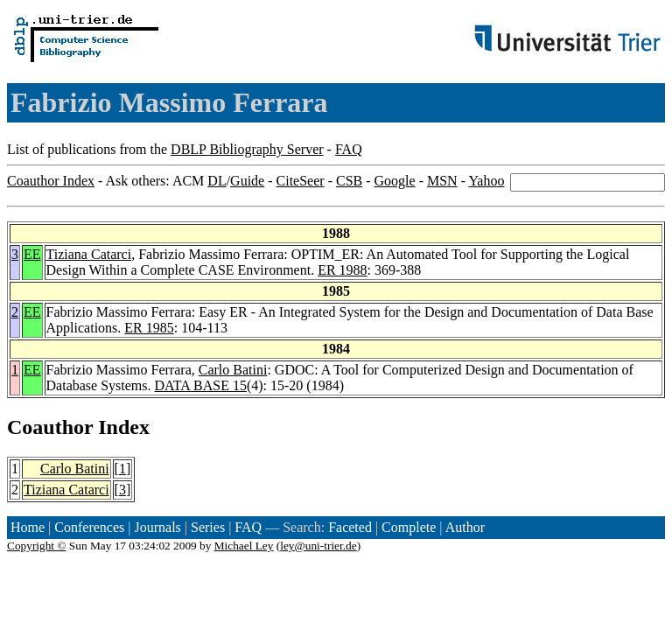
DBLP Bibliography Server (247, 149)
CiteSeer (301, 181)
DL (217, 181)
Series (208, 527)
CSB (349, 181)
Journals (157, 527)
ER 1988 (342, 270)
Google (395, 181)
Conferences (89, 527)
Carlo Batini (233, 370)
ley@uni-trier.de (318, 546)
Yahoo (486, 181)
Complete (409, 527)
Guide (247, 181)
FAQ (349, 149)
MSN (442, 181)
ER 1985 (149, 328)
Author (465, 527)
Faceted (350, 527)
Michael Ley (244, 546)
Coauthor (50, 427)
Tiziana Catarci (89, 254)
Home (28, 527)
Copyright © (37, 546)
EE (32, 254)
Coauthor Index (51, 181)
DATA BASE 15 (201, 385)
